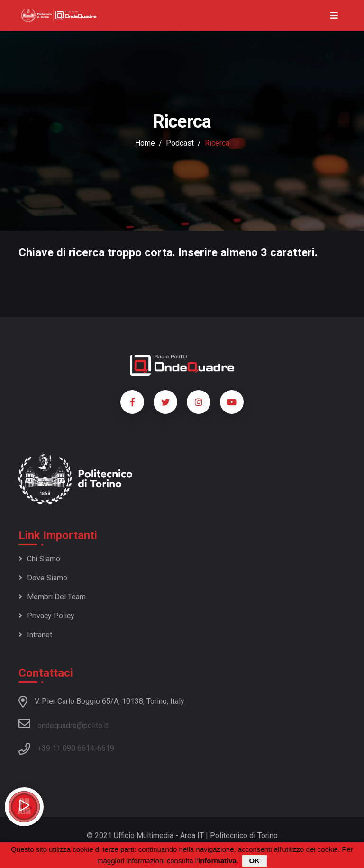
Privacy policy (46, 616)
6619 (106, 748)
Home (145, 143)
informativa (217, 861)
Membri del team (52, 597)
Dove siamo (43, 578)
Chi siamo (39, 559)
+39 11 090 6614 (66, 748)
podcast (180, 143)
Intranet (35, 635)
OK (255, 861)
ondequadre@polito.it (63, 724)
